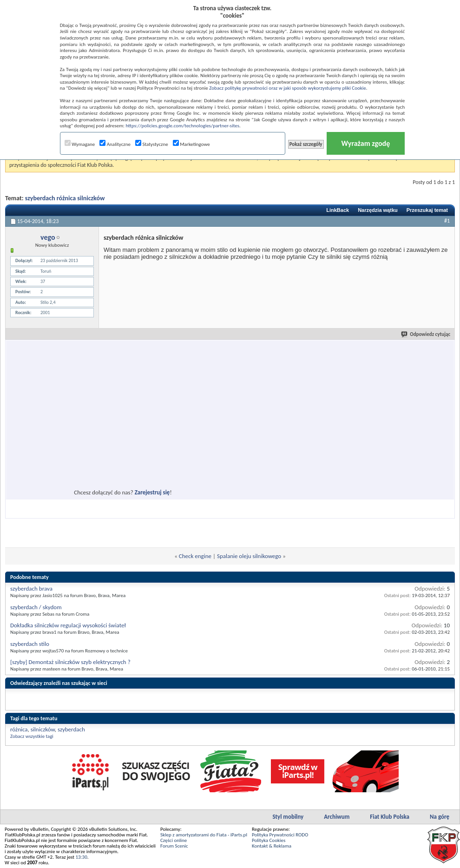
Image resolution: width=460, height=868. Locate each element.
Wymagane (80, 144)
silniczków (43, 729)
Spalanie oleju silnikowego (249, 556)
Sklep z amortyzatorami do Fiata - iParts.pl (204, 835)
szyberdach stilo (30, 644)
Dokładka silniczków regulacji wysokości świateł (68, 625)
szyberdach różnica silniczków (65, 198)
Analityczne (115, 144)
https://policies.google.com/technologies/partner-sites (182, 126)
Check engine (195, 556)
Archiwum (337, 817)
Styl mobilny (288, 817)
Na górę (440, 817)
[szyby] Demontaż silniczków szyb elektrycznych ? (70, 662)
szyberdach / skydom (36, 607)
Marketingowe (191, 144)
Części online (174, 840)
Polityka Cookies (269, 840)
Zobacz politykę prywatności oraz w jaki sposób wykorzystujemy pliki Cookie (287, 88)
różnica (19, 729)
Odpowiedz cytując (426, 334)
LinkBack (338, 210)
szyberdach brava (31, 589)
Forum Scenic (174, 846)
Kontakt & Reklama (272, 846)
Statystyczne (152, 144)
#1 (447, 221)
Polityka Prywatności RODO (280, 835)
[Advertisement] (95, 431)
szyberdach (71, 729)
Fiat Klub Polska (390, 817)
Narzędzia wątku (378, 210)
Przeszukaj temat (427, 210)
